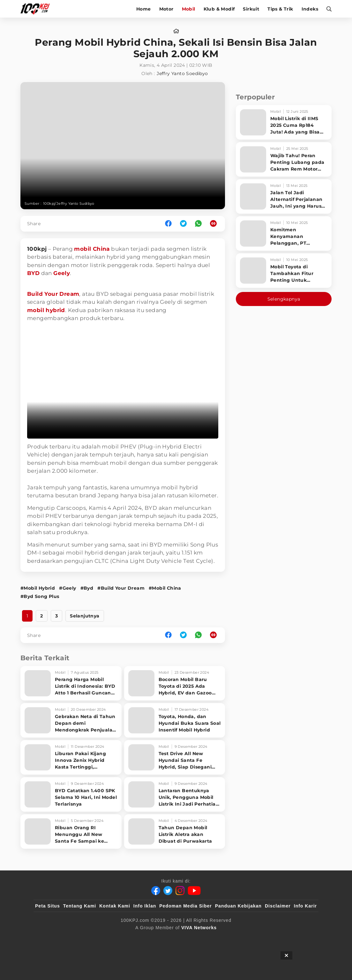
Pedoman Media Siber (185, 906)
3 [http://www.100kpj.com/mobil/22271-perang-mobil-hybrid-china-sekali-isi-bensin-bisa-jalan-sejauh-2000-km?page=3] (56, 616)
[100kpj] (82, 938)
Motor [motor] (166, 9)
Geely (62, 273)
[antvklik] (238, 938)
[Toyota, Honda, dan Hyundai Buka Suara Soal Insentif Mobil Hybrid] (175, 720)
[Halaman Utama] (37, 9)
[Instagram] (180, 891)
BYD (33, 273)
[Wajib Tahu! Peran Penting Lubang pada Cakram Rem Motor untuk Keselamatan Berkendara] (284, 159)
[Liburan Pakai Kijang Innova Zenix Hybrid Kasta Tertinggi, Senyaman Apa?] (71, 757)
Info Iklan (145, 906)
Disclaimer (278, 906)
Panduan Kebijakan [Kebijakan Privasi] (238, 906)
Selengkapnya (284, 299)
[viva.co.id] (52, 938)
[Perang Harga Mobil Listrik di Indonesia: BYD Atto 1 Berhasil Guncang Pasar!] (71, 683)
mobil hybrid (46, 310)
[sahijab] (109, 938)
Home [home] (144, 9)
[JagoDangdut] (302, 938)
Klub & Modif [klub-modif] (219, 9)
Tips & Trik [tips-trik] (280, 9)
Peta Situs (48, 906)
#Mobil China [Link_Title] (165, 588)
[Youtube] (194, 891)
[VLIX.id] (138, 938)
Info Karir (305, 906)
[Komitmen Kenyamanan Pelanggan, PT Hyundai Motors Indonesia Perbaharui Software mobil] (284, 234)
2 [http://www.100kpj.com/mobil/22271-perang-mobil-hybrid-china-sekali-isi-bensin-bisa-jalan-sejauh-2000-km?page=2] (41, 616)
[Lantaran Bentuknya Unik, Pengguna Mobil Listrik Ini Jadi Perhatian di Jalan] (175, 794)
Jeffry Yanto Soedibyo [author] (182, 73)
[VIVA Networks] (199, 928)
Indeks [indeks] (310, 9)
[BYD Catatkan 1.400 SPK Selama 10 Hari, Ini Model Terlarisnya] (71, 794)
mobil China (92, 249)
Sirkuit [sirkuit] (251, 9)
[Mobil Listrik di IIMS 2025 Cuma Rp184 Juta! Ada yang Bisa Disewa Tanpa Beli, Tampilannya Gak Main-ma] (284, 122)
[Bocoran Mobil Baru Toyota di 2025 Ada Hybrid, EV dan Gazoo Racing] (175, 683)
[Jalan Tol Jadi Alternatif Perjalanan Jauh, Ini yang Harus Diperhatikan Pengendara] (284, 196)
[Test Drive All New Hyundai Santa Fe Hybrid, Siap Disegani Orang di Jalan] (175, 757)
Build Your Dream (53, 294)
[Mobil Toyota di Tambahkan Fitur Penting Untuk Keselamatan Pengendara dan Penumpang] (284, 271)
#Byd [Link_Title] (87, 588)
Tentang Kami (80, 906)
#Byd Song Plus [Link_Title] (40, 596)
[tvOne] (189, 938)
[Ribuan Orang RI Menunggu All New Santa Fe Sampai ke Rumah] (71, 831)
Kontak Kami (115, 906)
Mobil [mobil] (189, 9)
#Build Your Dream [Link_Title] (121, 588)
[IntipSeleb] (269, 938)
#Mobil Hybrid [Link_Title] (38, 588)
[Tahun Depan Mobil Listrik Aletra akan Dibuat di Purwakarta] (175, 831)
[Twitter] (168, 891)
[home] (176, 31)
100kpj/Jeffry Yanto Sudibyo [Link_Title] (69, 203)
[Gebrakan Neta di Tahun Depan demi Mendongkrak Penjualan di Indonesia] (71, 720)
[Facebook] (156, 891)
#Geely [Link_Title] (67, 588)
